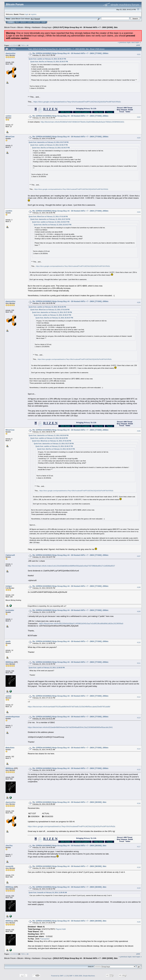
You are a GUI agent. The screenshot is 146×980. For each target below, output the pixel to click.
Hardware (36, 27)
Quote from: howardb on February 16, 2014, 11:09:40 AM (48, 893)
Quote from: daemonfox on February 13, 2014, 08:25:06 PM (49, 435)
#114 (139, 749)
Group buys (47, 27)
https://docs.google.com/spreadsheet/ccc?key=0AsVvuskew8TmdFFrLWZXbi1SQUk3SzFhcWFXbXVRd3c (77, 102)
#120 (139, 922)
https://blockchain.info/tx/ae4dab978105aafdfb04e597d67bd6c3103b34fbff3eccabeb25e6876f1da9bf (69, 707)
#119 (139, 888)
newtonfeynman (13, 717)
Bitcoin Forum (10, 27)
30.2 (32, 19)
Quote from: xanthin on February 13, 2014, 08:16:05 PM (47, 307)
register (34, 14)
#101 (139, 54)
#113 (139, 718)
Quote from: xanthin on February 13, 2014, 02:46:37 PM (47, 59)
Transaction (45, 939)
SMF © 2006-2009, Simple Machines (82, 976)
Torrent (37, 19)
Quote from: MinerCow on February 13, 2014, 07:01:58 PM (48, 217)
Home (11, 22)
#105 (139, 302)
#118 (139, 867)
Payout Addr (61, 929)
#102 (139, 117)
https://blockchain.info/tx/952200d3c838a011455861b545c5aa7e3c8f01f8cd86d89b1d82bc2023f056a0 (81, 624)
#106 (139, 431)
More (44, 22)
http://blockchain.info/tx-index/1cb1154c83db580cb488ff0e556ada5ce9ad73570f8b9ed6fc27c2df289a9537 (71, 566)
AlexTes (9, 846)
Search (23, 22)
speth (8, 641)
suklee (8, 116)
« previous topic (124, 42)
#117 (139, 847)
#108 (139, 587)
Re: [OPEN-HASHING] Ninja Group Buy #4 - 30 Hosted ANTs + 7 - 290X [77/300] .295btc (71, 53)
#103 (139, 138)
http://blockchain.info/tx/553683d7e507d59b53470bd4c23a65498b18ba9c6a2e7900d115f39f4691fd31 (82, 122)
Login (30, 22)
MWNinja (9, 662)
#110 (139, 642)
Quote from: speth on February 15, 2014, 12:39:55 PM (47, 668)
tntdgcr (9, 586)
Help (17, 22)
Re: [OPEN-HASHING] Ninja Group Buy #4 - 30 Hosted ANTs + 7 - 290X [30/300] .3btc (69, 802)
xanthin (9, 211)
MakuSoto (10, 748)
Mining (28, 27)
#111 (139, 663)
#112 (139, 697)
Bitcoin (20, 27)
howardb (9, 866)
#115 (139, 770)
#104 (139, 212)
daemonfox (10, 53)
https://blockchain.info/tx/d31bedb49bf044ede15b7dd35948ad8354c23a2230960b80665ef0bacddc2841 (70, 727)
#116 (139, 803)
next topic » (136, 42)
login (27, 14)
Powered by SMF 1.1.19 (60, 976)
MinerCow (10, 137)
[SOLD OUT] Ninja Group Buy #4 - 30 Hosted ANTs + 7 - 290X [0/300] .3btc (85, 27)
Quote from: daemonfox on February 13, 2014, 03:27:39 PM (49, 142)
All (27, 45)
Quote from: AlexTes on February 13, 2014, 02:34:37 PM (49, 62)
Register (37, 22)
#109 (139, 611)
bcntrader (10, 610)
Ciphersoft (10, 555)
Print (138, 45)
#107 (139, 556)
